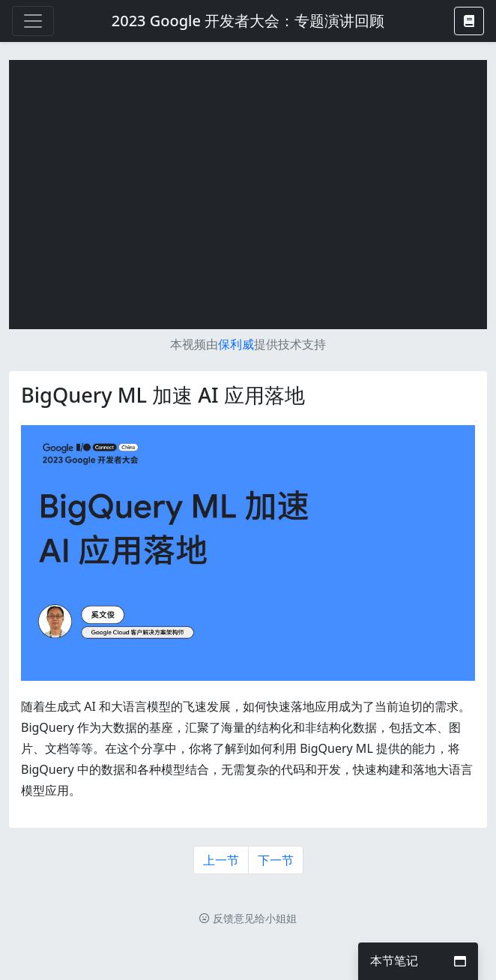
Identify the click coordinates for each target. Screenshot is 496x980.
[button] (469, 21)
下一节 (276, 860)
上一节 (221, 860)
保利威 (236, 344)
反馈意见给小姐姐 (248, 918)
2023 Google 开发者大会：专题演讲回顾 (248, 21)
